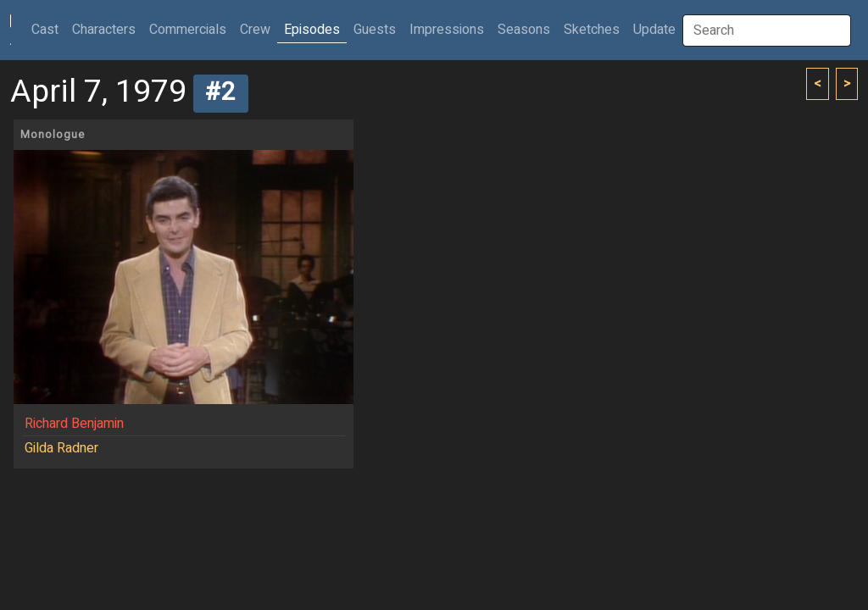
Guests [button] (375, 30)
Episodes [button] (312, 30)
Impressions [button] (447, 30)
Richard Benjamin (74, 424)
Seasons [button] (524, 30)
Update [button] (654, 30)
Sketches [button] (592, 30)
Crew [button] (255, 30)
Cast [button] (48, 29)
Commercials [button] (188, 30)
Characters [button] (104, 30)
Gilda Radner (61, 448)
